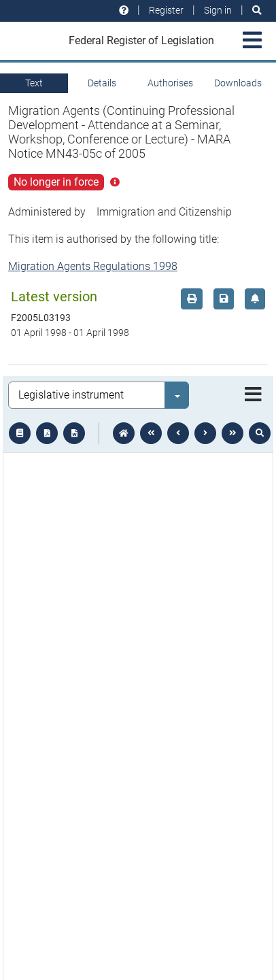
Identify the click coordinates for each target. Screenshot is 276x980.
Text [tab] (34, 83)
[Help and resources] (124, 11)
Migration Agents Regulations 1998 (93, 266)
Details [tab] (102, 83)
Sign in (218, 10)
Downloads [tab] (238, 83)
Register (166, 10)
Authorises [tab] (170, 83)
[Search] (257, 11)
